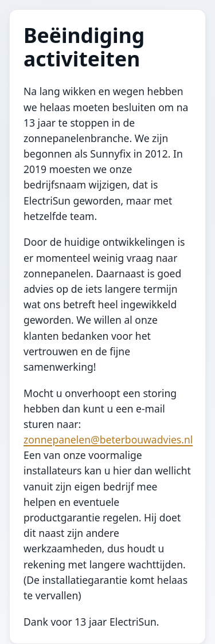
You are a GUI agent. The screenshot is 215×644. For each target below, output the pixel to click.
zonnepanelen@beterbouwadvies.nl (108, 439)
